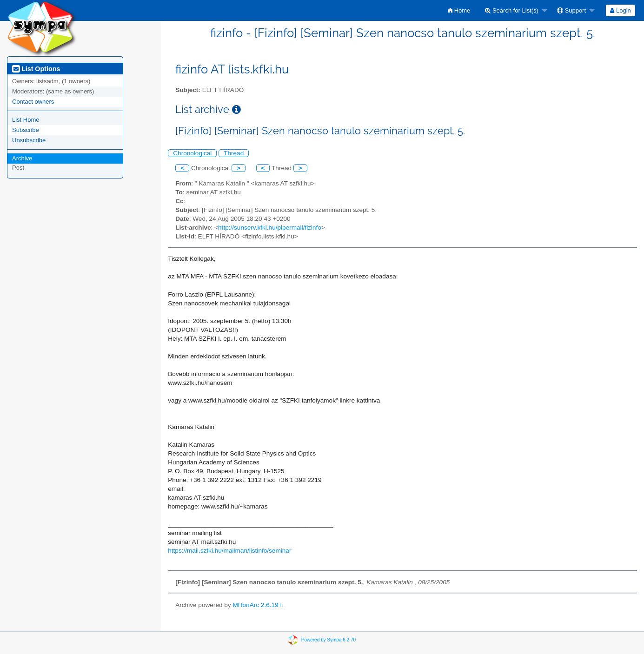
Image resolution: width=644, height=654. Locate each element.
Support (571, 10)
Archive (22, 158)
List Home (26, 120)
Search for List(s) (512, 10)
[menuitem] (459, 10)
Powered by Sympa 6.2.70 (329, 640)
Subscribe (26, 130)
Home (459, 10)
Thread (234, 153)
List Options (36, 69)
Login (620, 10)
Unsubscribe (29, 140)
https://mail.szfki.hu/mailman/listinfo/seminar (229, 551)
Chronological (192, 153)
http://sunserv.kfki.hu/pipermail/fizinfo (270, 228)
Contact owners (33, 102)
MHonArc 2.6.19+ (257, 605)
